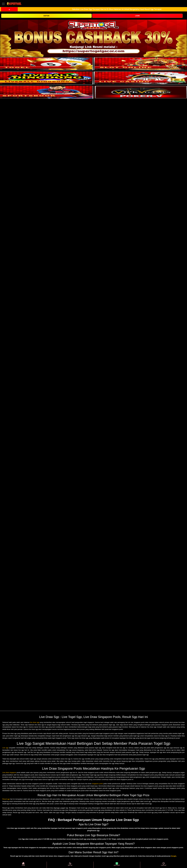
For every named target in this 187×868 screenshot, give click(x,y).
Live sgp (5, 748)
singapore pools (97, 784)
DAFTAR (46, 16)
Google (174, 856)
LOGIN (137, 16)
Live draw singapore (9, 772)
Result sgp (6, 799)
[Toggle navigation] (3, 4)
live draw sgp (35, 722)
